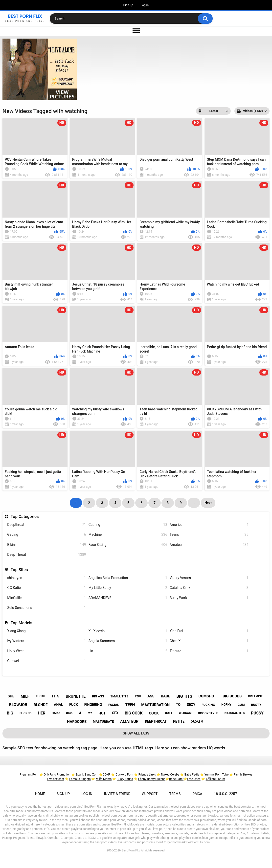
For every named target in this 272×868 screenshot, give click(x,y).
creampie (255, 696)
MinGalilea (46, 598)
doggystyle (208, 713)
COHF (106, 775)
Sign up (128, 5)
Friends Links (147, 775)
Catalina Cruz (209, 588)
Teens (209, 535)
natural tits (235, 713)
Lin (128, 651)
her (42, 713)
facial (114, 705)
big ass (98, 696)
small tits (119, 696)
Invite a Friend (117, 794)
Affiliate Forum (215, 779)
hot (102, 713)
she (11, 696)
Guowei (46, 661)
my (90, 713)
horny (226, 705)
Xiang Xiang (46, 631)
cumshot (207, 696)
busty (256, 705)
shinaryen (46, 578)
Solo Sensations (46, 608)
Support (150, 794)
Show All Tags (136, 733)
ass (151, 696)
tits (55, 696)
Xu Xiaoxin (128, 631)
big (10, 713)
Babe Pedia (192, 775)
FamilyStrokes (243, 775)
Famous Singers (80, 779)
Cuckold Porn (125, 775)
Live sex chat (56, 779)
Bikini (46, 545)
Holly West (46, 651)
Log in (145, 5)
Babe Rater (176, 779)
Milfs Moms (104, 779)
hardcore (77, 722)
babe (165, 696)
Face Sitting (128, 545)
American (209, 525)
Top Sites (19, 570)
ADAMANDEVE (128, 598)
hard (56, 713)
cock (154, 713)
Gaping (46, 535)
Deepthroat (46, 525)
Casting (128, 525)
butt (169, 713)
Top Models (22, 623)
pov (138, 696)
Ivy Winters (46, 641)
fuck (74, 705)
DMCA (197, 794)
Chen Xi (209, 641)
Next (208, 503)
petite (179, 721)
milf (25, 696)
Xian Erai (209, 631)
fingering (93, 705)
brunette (76, 696)
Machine (128, 535)
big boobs (232, 696)
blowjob (18, 705)
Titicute (209, 651)
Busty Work (209, 598)
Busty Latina (125, 779)
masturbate (103, 722)
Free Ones (194, 779)
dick (69, 713)
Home (40, 794)
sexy (191, 705)
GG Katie (46, 588)
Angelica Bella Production (128, 578)
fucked (25, 713)
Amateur (209, 545)
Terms (175, 794)
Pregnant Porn (29, 775)
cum (241, 705)
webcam (185, 713)
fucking (208, 705)
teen (130, 705)
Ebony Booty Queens (152, 779)
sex (115, 713)
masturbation (155, 705)
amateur (129, 722)
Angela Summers (128, 641)
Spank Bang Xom (87, 775)
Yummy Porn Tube (216, 775)
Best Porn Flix (131, 850)
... (194, 503)
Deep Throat (46, 555)
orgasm (197, 722)
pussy (257, 713)
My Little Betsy (128, 588)
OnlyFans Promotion (57, 775)
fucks (40, 696)
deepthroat (156, 721)
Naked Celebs (170, 775)
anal (58, 705)
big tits (184, 696)
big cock (134, 713)
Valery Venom (209, 578)
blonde (41, 705)
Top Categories (25, 516)
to (178, 705)
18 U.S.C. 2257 (225, 794)
